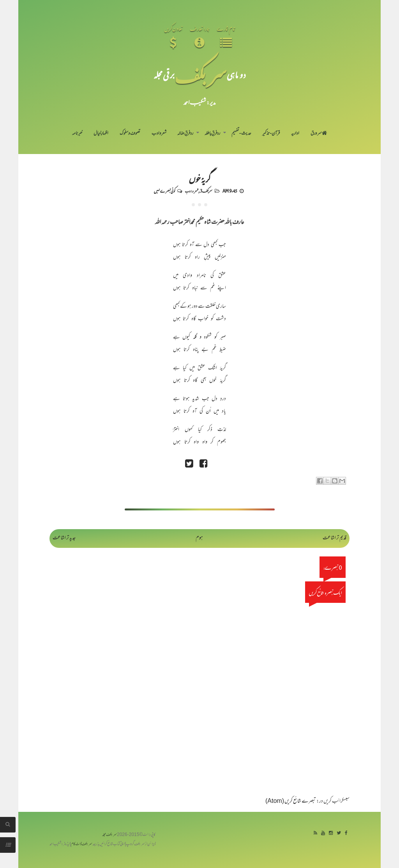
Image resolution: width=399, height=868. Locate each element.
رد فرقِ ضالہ (185, 134)
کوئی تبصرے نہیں (164, 191)
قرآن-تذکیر (271, 134)
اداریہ (295, 134)
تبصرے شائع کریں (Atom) (291, 802)
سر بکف (201, 75)
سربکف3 (206, 191)
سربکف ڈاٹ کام (82, 844)
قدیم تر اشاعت (335, 538)
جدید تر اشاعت (64, 538)
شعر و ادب (159, 134)
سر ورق (319, 134)
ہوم (199, 538)
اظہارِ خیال (101, 134)
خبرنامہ (77, 134)
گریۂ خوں (200, 179)
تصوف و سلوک (130, 134)
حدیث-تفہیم (241, 134)
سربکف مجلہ (109, 835)
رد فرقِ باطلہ (212, 134)
